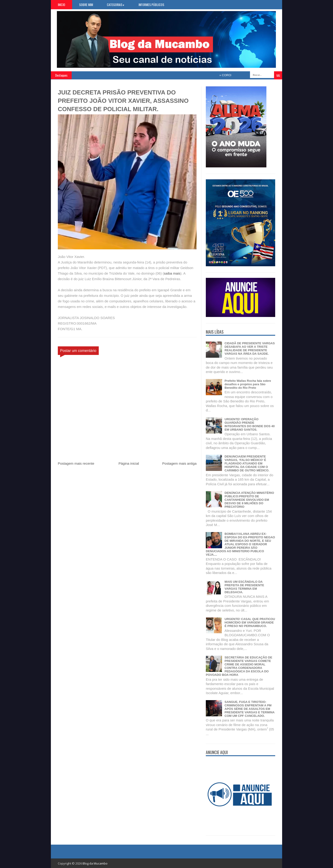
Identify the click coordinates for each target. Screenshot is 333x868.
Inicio (62, 5)
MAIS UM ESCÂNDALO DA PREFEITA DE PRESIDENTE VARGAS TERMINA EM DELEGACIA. (244, 587)
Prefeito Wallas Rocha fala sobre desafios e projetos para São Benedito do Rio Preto (248, 384)
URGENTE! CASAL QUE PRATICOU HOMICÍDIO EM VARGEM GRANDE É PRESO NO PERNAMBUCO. (250, 622)
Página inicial (129, 463)
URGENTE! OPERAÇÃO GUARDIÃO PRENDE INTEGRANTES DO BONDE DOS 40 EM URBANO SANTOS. (250, 424)
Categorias (116, 5)
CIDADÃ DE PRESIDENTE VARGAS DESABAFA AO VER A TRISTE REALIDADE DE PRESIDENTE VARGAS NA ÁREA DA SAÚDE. (250, 348)
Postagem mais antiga (179, 463)
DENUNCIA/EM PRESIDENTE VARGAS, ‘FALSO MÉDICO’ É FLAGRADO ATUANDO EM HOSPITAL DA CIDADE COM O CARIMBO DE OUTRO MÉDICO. (247, 463)
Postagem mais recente (76, 463)
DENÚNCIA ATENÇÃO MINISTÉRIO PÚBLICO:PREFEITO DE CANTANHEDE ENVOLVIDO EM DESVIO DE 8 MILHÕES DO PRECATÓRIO (249, 500)
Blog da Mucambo (95, 863)
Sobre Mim (86, 5)
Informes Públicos (151, 5)
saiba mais (172, 273)
